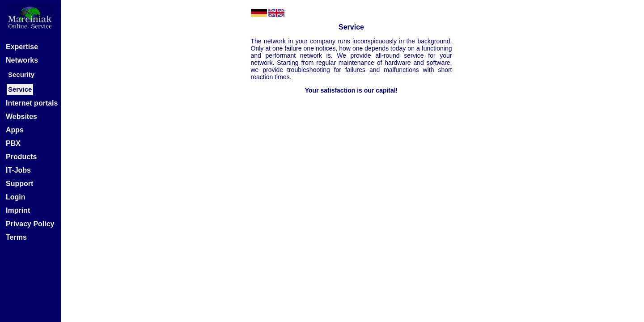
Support (19, 184)
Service (20, 89)
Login (16, 197)
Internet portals (32, 103)
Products (21, 157)
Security (21, 74)
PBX (13, 143)
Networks (22, 60)
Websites (21, 117)
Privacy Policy (30, 224)
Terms (16, 237)
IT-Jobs (18, 170)
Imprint (18, 210)
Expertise (22, 47)
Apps (15, 130)
